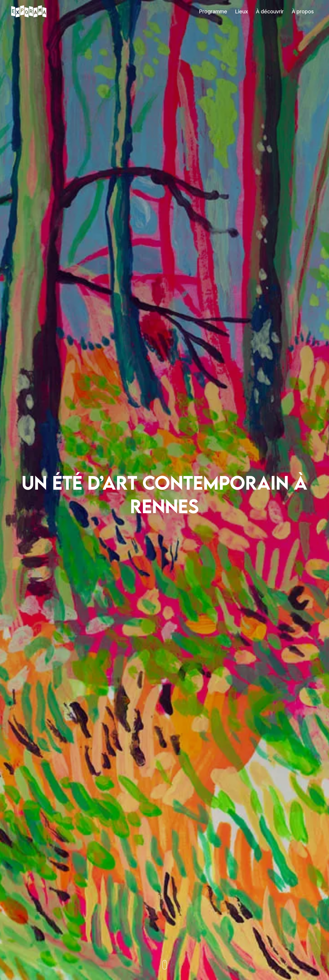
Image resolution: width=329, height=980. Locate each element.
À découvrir (270, 11)
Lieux (242, 11)
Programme (213, 11)
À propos (303, 11)
